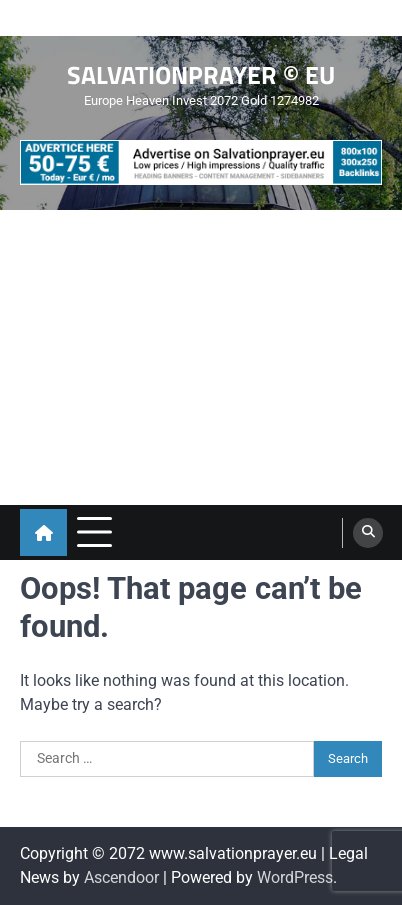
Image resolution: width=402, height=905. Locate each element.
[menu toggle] (94, 531)
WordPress (295, 877)
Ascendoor (121, 877)
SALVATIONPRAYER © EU (201, 75)
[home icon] (43, 532)
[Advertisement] (201, 357)
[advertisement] (201, 162)
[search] (368, 533)
